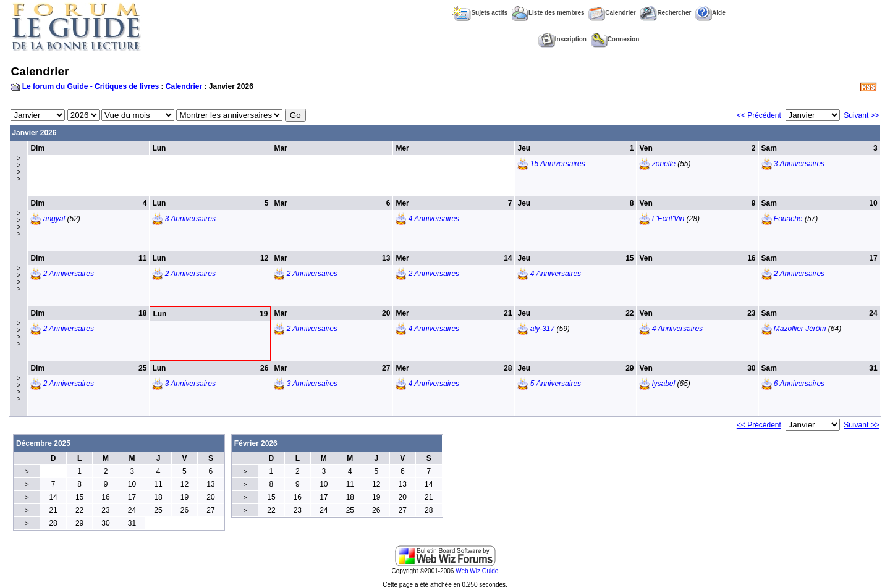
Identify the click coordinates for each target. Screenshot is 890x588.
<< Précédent (759, 115)
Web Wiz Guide (477, 571)
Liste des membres (548, 13)
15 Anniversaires (558, 164)
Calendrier (612, 13)
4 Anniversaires (434, 219)
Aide (710, 13)
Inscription (562, 39)
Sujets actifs (480, 13)
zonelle (664, 164)
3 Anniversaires (799, 164)
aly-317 (542, 329)
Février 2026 (256, 443)
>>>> (19, 169)
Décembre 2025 (43, 443)
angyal (54, 219)
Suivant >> (861, 115)
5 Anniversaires (556, 384)
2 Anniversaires (69, 274)
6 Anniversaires (799, 384)
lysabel (663, 384)
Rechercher (665, 13)
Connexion (615, 39)
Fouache (788, 219)
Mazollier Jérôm (800, 329)
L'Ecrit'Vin (668, 219)
